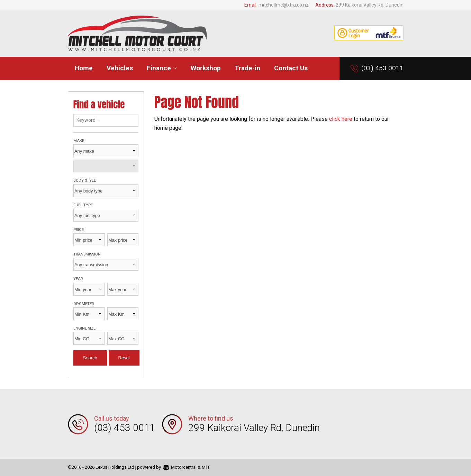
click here (341, 119)
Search (90, 358)
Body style (85, 181)
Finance (162, 68)
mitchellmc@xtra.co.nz (284, 5)
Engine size (84, 328)
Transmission (87, 254)
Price (79, 230)
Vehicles (120, 68)
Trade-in (247, 68)
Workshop (206, 68)
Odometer (84, 304)
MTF (206, 467)
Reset (124, 358)
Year (78, 279)
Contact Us (291, 68)
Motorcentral (180, 467)
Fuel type (83, 205)
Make (79, 141)
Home (84, 68)
